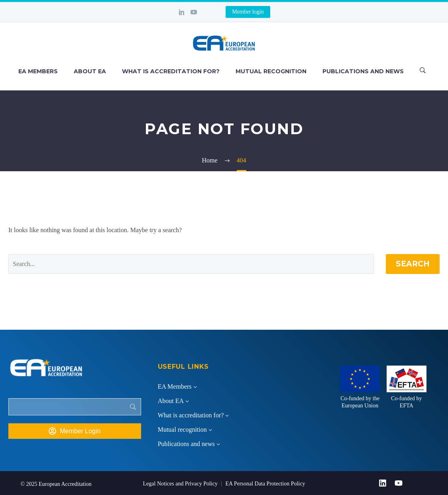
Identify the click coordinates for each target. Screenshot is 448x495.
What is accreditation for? (171, 71)
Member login (248, 12)
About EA (90, 71)
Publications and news (363, 71)
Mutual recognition (271, 71)
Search (413, 264)
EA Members (38, 71)
